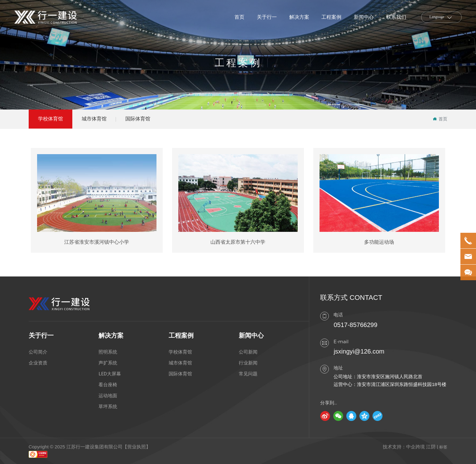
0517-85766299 (355, 325)
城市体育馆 (94, 119)
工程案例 (238, 73)
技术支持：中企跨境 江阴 (409, 447)
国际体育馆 (138, 119)
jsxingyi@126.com (359, 351)
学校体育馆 (50, 119)
